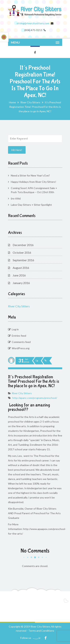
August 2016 (21, 268)
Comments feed (21, 342)
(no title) (16, 198)
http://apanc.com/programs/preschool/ (35, 398)
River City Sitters (30, 102)
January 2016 (21, 283)
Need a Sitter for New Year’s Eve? (30, 175)
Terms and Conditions (41, 631)
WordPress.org (21, 348)
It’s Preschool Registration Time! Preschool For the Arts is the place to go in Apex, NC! (34, 381)
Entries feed (19, 336)
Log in (15, 329)
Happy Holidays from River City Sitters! (34, 182)
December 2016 (23, 245)
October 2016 (22, 252)
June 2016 (19, 275)
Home (12, 102)
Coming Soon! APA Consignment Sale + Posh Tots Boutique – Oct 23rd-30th (34, 190)
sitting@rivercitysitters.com (33, 23)
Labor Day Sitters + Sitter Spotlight (31, 205)
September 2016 (23, 260)
